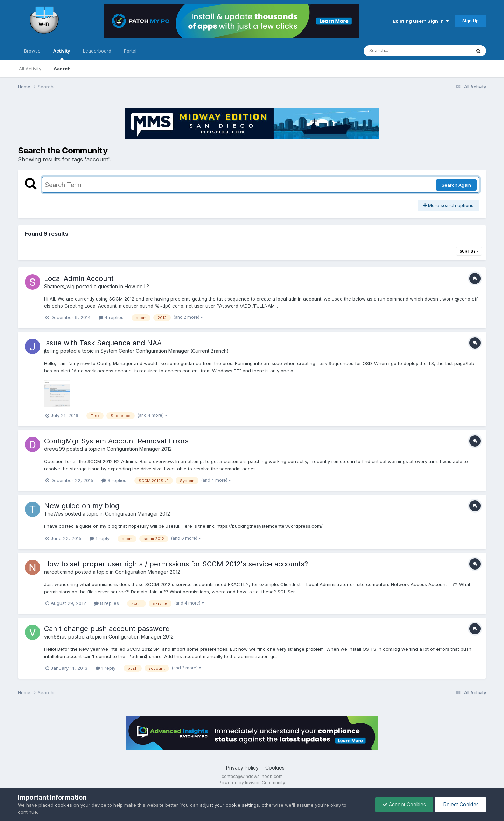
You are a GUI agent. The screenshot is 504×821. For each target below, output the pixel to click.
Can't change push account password (107, 629)
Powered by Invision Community (252, 783)
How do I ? (137, 286)
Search (62, 69)
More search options (448, 205)
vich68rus (55, 637)
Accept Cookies (404, 804)
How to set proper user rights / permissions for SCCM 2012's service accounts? (176, 564)
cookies (64, 805)
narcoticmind (59, 572)
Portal (130, 51)
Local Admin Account (79, 278)
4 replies (111, 317)
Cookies (275, 768)
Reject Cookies (460, 804)
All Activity (30, 69)
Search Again (456, 185)
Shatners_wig (59, 286)
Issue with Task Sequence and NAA (103, 343)
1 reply (100, 538)
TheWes (54, 514)
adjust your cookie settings (229, 805)
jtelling (51, 351)
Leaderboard (97, 51)
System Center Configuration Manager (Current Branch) (165, 351)
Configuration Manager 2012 (139, 449)
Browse (32, 51)
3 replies (114, 480)
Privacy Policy (242, 768)
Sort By (469, 251)
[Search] (398, 51)
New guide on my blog (82, 506)
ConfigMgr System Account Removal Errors (116, 441)
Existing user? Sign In (421, 21)
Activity (62, 54)
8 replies (107, 603)
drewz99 (55, 449)
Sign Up (471, 21)
